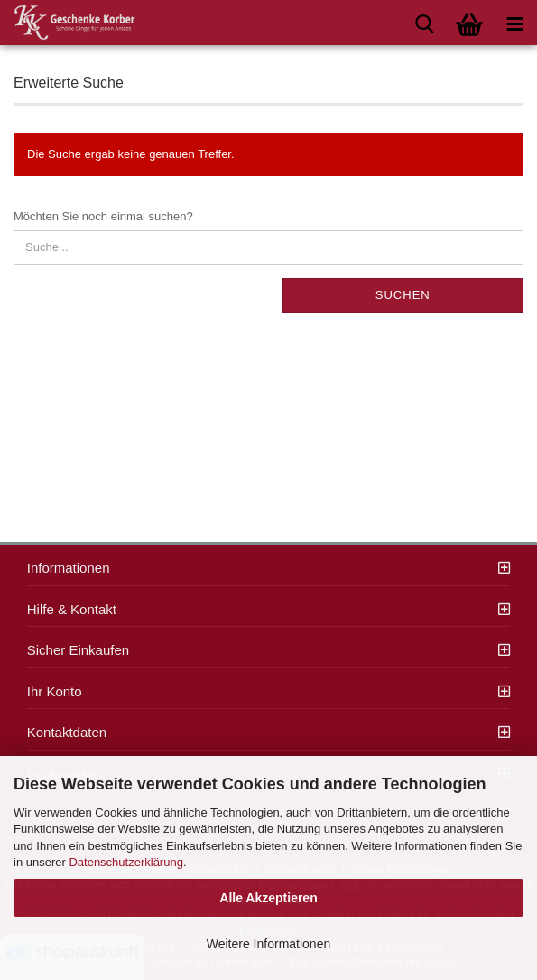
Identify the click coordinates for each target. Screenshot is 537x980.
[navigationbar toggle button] (514, 23)
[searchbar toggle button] (424, 23)
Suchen (403, 295)
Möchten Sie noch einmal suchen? (103, 216)
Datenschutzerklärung (125, 862)
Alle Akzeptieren (268, 898)
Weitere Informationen (268, 944)
